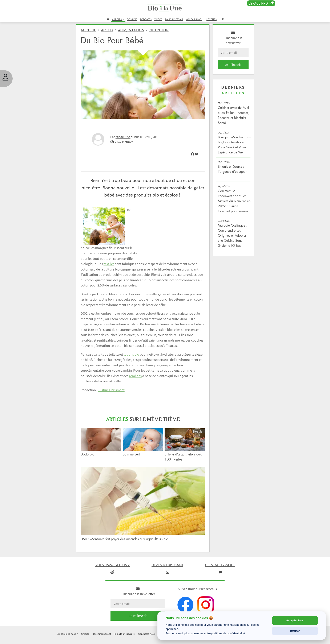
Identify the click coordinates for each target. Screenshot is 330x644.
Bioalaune (131, 134)
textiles (162, 261)
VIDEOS (158, 19)
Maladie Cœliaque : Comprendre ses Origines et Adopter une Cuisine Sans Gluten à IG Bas (228, 249)
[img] (189, 151)
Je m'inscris (227, 68)
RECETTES (212, 19)
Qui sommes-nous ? (67, 638)
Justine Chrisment (119, 403)
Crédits (85, 638)
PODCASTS (146, 19)
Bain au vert (135, 465)
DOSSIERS (132, 19)
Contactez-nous (147, 638)
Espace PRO (261, 3)
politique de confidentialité (228, 633)
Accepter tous (295, 620)
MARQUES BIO (194, 19)
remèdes (175, 389)
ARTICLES (117, 19)
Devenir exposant (102, 638)
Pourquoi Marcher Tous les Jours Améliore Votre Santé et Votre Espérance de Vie (227, 150)
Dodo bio (95, 465)
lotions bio (139, 367)
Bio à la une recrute (125, 638)
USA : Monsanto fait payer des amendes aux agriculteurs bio (132, 544)
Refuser (295, 631)
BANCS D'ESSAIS (174, 19)
